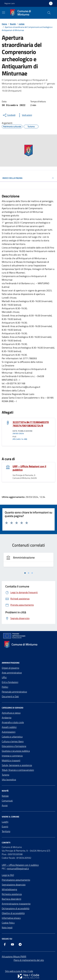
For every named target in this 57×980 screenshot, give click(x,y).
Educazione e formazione (14, 746)
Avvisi (5, 805)
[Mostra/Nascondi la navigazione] (4, 13)
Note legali (7, 927)
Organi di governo (10, 668)
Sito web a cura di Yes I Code (19, 971)
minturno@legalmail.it (18, 868)
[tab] (25, 573)
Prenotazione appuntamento (16, 880)
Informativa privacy (11, 918)
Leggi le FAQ (8, 875)
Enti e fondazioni (10, 682)
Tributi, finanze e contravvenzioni (18, 770)
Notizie (5, 796)
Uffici (4, 677)
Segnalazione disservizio (14, 885)
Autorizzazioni (9, 732)
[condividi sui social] (9, 115)
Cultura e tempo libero (13, 741)
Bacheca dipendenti (11, 899)
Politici (5, 687)
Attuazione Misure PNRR (14, 956)
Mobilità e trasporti (11, 760)
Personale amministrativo (14, 692)
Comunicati (7, 801)
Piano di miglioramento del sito (29, 960)
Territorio (6, 831)
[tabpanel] (28, 562)
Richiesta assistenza (12, 894)
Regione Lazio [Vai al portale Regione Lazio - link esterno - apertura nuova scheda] (10, 3)
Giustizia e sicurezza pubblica (16, 751)
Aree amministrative (12, 673)
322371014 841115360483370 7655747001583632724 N (31, 424)
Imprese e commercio (12, 756)
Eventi (5, 827)
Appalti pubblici (9, 727)
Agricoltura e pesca (11, 713)
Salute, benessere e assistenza (17, 765)
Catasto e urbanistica (12, 737)
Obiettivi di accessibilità (13, 913)
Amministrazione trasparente (16, 904)
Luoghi (5, 822)
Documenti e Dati (10, 696)
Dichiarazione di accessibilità (16, 908)
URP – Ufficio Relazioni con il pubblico (29, 468)
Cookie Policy (8, 923)
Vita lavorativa (9, 779)
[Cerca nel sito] (49, 13)
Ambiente (7, 718)
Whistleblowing (9, 889)
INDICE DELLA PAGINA (28, 178)
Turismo (5, 775)
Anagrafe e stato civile (13, 722)
